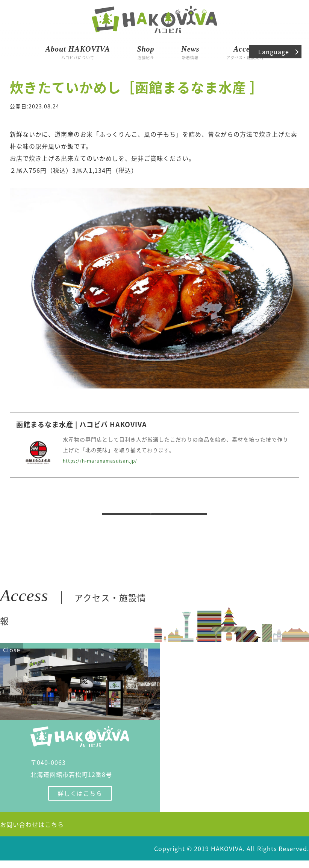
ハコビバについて (78, 51)
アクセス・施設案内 (245, 51)
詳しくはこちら (80, 801)
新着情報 (190, 51)
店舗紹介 (145, 51)
